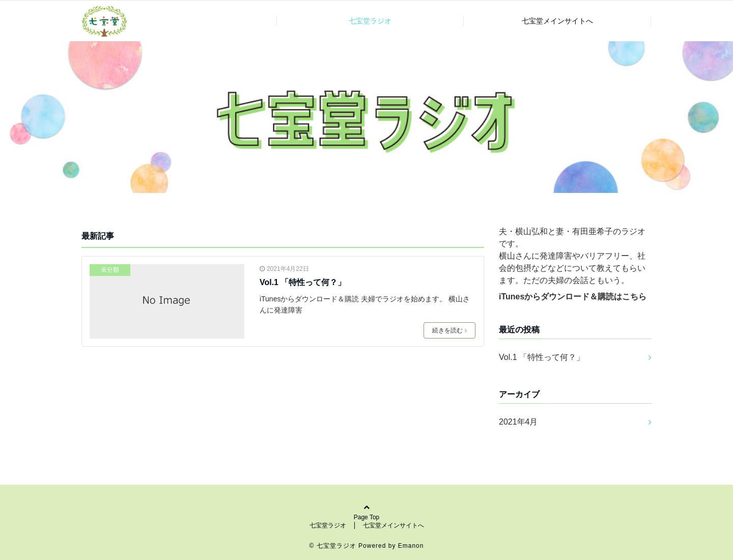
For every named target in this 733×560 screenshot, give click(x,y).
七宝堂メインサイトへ (557, 21)
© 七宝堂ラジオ (333, 546)
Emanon (411, 546)
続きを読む (449, 330)
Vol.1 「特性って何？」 (303, 282)
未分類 (110, 270)
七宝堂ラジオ (370, 21)
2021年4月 (518, 422)
